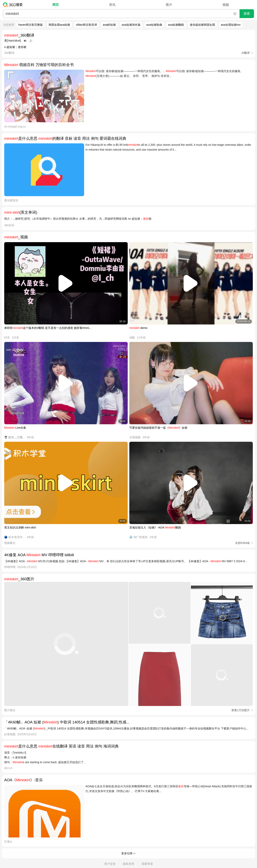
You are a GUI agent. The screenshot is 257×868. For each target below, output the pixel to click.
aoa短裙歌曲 (154, 25)
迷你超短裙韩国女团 (202, 25)
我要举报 (147, 864)
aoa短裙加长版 (131, 25)
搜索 (247, 14)
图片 (169, 5)
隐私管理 (128, 864)
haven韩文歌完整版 (31, 25)
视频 (226, 5)
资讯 (112, 5)
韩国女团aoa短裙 (59, 25)
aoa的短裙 (109, 25)
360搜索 (14, 5)
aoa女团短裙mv (231, 25)
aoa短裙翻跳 (176, 25)
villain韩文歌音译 (86, 25)
